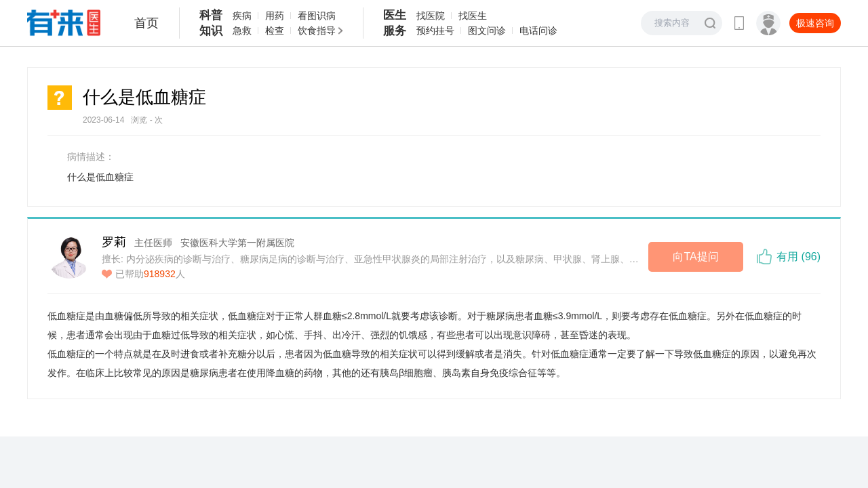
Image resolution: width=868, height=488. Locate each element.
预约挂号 (435, 30)
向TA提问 (695, 257)
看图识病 (317, 16)
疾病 (242, 16)
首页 (146, 23)
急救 (242, 30)
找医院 (431, 16)
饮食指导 (317, 30)
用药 (275, 16)
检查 (275, 30)
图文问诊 (487, 30)
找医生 (473, 16)
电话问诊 (538, 30)
